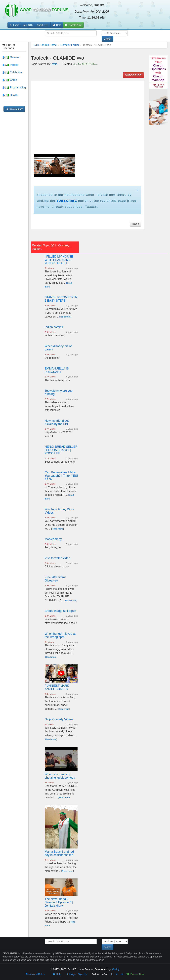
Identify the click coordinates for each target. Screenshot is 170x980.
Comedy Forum (70, 45)
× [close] (137, 190)
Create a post (14, 109)
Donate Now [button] (73, 25)
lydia (55, 64)
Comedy (64, 245)
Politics (10, 65)
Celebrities (12, 72)
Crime (10, 80)
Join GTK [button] (28, 25)
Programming (14, 88)
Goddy (116, 969)
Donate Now (135, 974)
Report (135, 224)
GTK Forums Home (45, 45)
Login (71, 974)
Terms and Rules (35, 974)
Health (10, 95)
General (11, 57)
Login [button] (14, 25)
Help (57, 25)
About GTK (43, 25)
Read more (65, 317)
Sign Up (82, 974)
